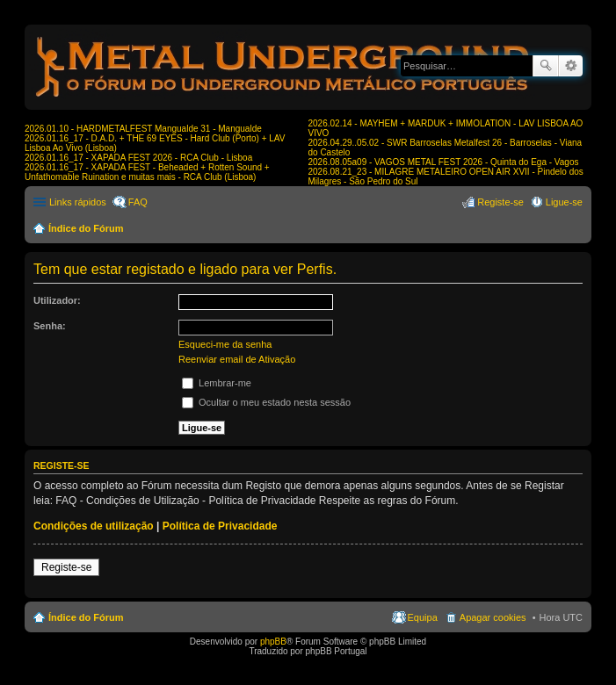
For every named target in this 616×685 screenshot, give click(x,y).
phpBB (273, 642)
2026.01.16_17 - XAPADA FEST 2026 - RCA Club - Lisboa (138, 158)
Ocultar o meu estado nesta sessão (266, 402)
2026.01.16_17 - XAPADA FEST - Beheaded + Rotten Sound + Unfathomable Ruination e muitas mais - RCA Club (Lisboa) (147, 172)
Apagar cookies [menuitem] (493, 617)
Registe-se (66, 567)
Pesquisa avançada (571, 66)
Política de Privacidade (220, 526)
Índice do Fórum (86, 228)
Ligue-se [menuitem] (564, 202)
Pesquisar (546, 66)
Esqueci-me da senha (225, 344)
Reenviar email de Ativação (237, 359)
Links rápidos (78, 202)
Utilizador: (57, 300)
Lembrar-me (217, 383)
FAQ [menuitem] (138, 202)
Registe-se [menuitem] (500, 202)
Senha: (50, 326)
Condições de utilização (94, 526)
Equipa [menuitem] (423, 617)
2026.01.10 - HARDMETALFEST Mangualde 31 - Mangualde (143, 129)
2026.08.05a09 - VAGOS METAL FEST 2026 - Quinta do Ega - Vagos (444, 162)
